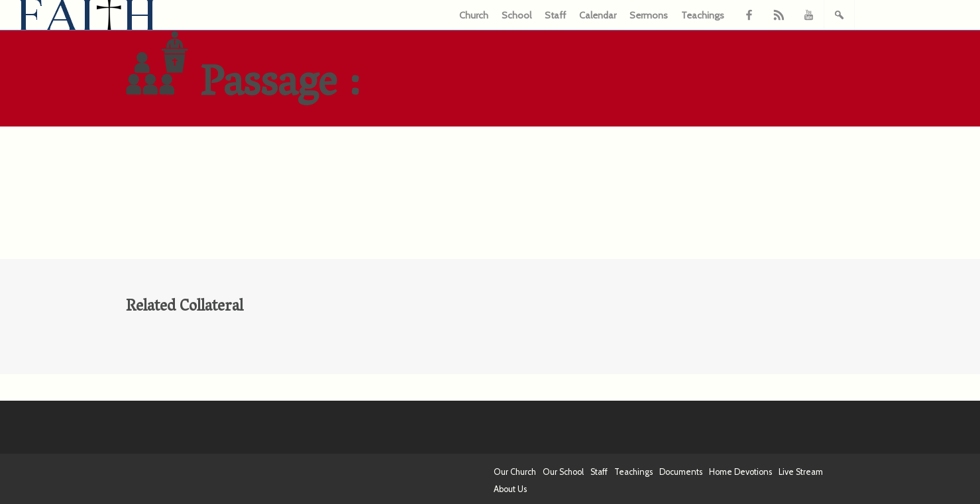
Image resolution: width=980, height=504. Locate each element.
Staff (555, 15)
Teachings (703, 15)
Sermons (649, 15)
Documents (681, 472)
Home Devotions (740, 472)
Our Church (515, 472)
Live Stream (801, 472)
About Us (510, 489)
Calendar (598, 15)
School (517, 15)
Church (474, 15)
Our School (563, 472)
